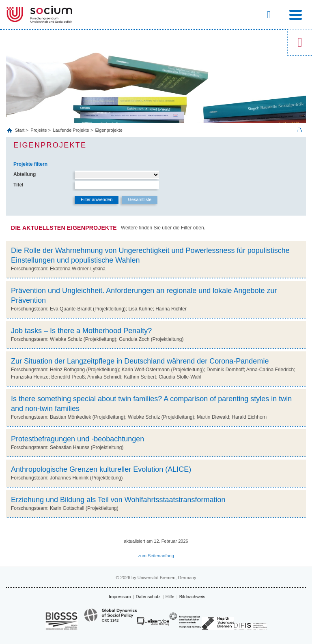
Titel (18, 185)
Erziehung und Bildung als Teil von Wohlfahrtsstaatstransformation (118, 500)
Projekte (39, 130)
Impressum (120, 597)
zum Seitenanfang (156, 556)
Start (20, 130)
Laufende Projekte (71, 130)
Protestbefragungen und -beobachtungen (77, 439)
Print (299, 130)
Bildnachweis (192, 597)
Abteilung (25, 174)
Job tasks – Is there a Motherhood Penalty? (81, 331)
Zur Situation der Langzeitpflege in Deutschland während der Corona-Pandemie (140, 361)
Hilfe (170, 597)
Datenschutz (148, 597)
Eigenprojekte (109, 130)
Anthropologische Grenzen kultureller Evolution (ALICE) (101, 469)
